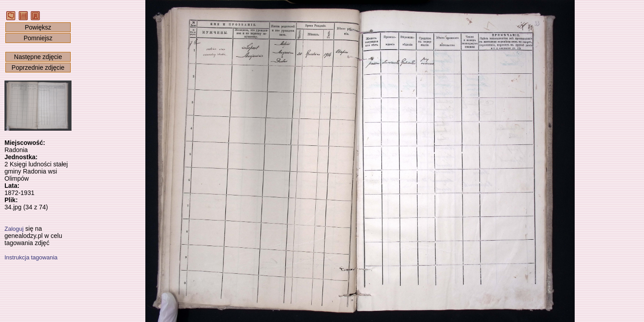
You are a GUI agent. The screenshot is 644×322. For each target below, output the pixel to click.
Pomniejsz (38, 38)
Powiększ (38, 27)
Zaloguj (14, 229)
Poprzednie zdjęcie (38, 68)
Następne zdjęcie (38, 57)
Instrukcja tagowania (31, 257)
